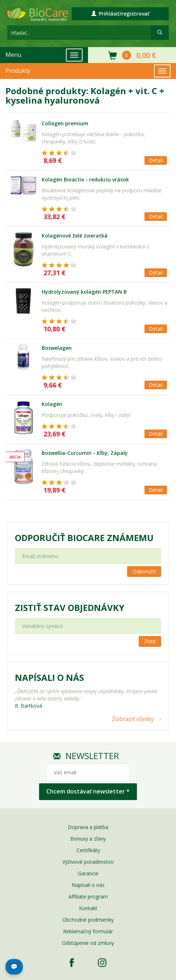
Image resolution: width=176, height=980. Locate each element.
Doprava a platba (88, 827)
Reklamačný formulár (88, 931)
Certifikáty (88, 850)
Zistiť (150, 641)
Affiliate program (88, 897)
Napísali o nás (88, 885)
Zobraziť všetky (133, 719)
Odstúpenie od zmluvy (88, 943)
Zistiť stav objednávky (70, 608)
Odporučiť (144, 571)
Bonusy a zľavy (88, 839)
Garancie (88, 873)
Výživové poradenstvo (88, 862)
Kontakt (88, 908)
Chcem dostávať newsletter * (88, 791)
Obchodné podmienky (88, 920)
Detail (156, 160)
